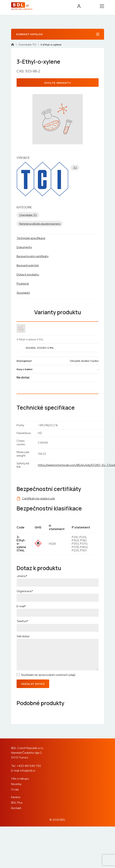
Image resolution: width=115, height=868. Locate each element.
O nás (15, 789)
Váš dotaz (23, 636)
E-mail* (21, 606)
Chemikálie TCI (27, 45)
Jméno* (22, 576)
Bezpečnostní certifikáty (33, 256)
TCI (75, 168)
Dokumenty (24, 247)
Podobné (23, 284)
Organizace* (25, 591)
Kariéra (16, 797)
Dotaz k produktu (28, 275)
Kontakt (16, 808)
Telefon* (22, 621)
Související (23, 293)
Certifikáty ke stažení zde (39, 499)
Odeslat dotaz (33, 684)
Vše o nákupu (20, 779)
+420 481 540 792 (29, 766)
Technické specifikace (31, 238)
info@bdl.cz (28, 771)
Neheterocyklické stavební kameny (40, 224)
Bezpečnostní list (28, 265)
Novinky (16, 784)
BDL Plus (17, 803)
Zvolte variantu (58, 83)
